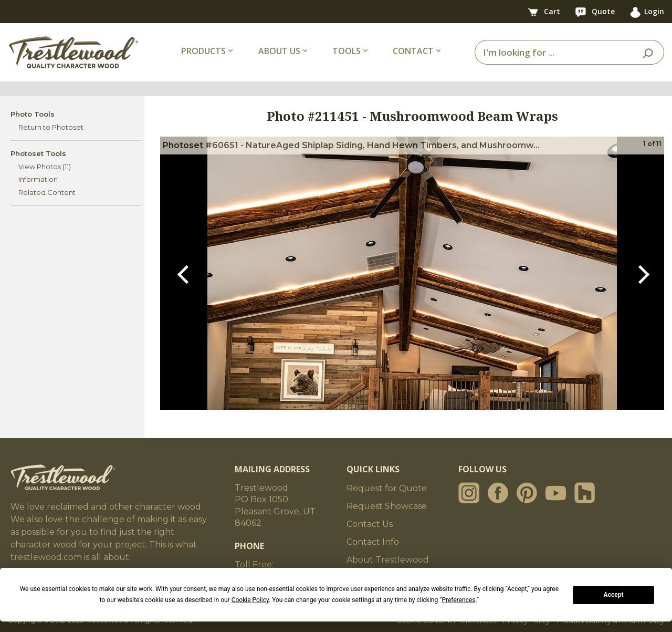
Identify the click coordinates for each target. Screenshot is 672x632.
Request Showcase (387, 506)
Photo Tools (33, 114)
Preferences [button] (458, 600)
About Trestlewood (388, 560)
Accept (614, 595)
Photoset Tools (38, 153)
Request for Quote (387, 488)
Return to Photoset (51, 127)
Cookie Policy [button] (250, 600)
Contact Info (373, 542)
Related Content (47, 192)
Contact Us (370, 524)
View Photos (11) (45, 167)
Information (38, 179)
